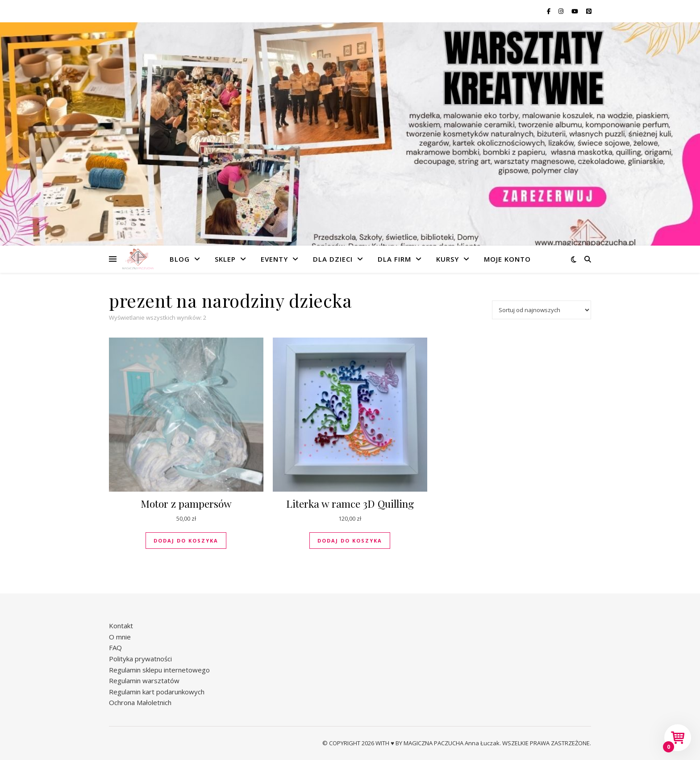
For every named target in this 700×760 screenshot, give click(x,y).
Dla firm (394, 259)
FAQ (115, 647)
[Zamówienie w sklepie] (542, 310)
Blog (180, 259)
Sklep (225, 259)
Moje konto (507, 259)
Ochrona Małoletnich (140, 702)
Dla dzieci (333, 259)
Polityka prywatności (140, 659)
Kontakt (121, 626)
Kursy (448, 259)
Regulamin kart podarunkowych (157, 692)
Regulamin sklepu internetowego (159, 670)
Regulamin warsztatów (144, 681)
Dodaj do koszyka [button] (186, 541)
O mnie (120, 637)
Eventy (274, 259)
